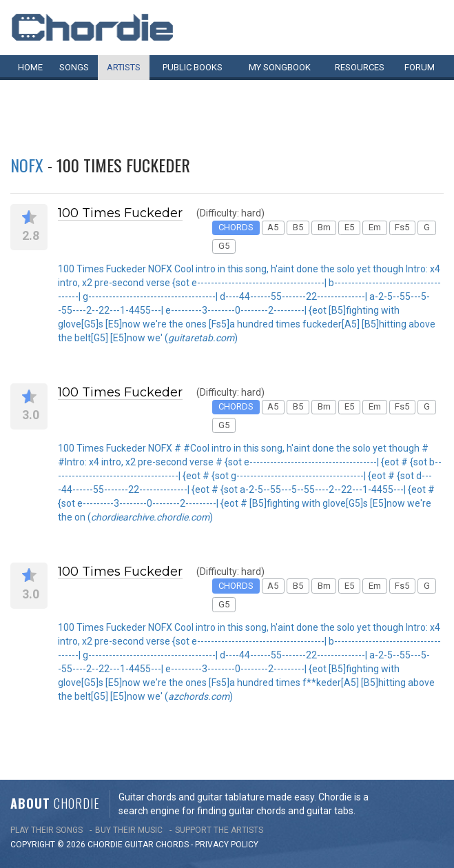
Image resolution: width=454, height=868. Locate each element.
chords (172, 845)
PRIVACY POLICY (227, 845)
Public (193, 67)
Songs (74, 67)
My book (280, 67)
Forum (420, 67)
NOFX (27, 165)
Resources (360, 67)
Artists (124, 67)
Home (30, 67)
